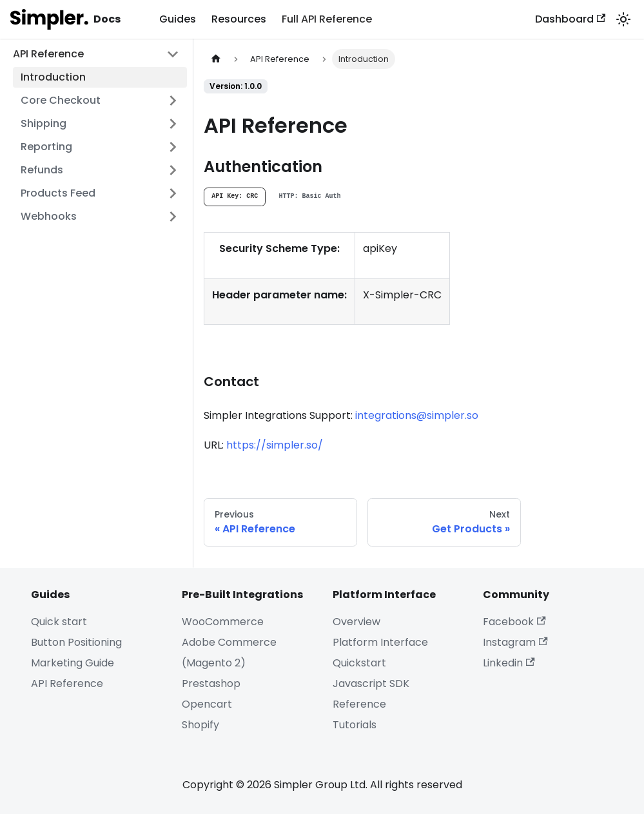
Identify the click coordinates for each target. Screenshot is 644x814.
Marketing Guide (73, 663)
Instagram (515, 642)
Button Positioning (76, 642)
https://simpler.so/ (275, 445)
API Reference (67, 683)
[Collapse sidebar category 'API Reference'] (173, 54)
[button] (100, 101)
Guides (178, 19)
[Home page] (216, 59)
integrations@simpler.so (417, 415)
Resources (239, 19)
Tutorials (355, 725)
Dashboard (570, 19)
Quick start (59, 622)
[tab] (235, 197)
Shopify (200, 725)
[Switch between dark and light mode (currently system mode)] (623, 19)
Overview (356, 622)
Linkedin (509, 663)
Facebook (514, 622)
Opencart (207, 704)
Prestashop (211, 683)
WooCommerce (223, 622)
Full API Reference (327, 19)
